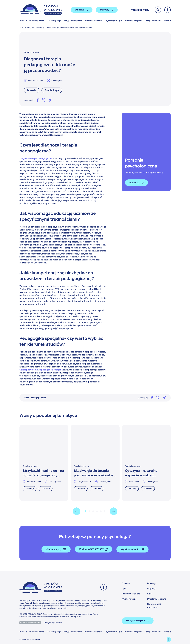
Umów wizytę (56, 549)
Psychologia (52, 90)
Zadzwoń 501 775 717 (94, 549)
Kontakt (167, 21)
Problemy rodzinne (157, 599)
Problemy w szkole (131, 594)
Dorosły (107, 10)
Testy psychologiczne (73, 21)
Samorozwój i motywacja (154, 606)
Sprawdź (136, 183)
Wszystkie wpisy (140, 10)
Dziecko (82, 10)
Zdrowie (46, 488)
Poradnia (23, 21)
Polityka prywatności (53, 623)
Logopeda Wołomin (153, 21)
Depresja (152, 589)
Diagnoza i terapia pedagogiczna (36, 158)
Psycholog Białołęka (113, 21)
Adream (37, 640)
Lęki (124, 589)
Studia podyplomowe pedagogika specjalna (41, 370)
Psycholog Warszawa (93, 21)
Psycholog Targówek (133, 21)
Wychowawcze (129, 599)
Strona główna (25, 28)
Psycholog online (37, 21)
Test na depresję (54, 21)
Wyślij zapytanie (132, 549)
